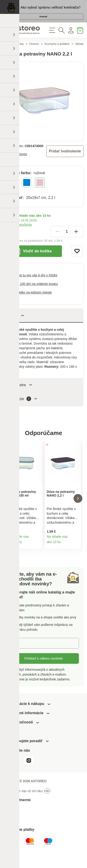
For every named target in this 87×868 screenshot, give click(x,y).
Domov (34, 53)
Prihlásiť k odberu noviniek (43, 671)
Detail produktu (37, 556)
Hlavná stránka (14, 53)
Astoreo (21, 163)
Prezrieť (43, 22)
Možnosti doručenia (18, 234)
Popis (16, 324)
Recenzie (23, 408)
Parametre (20, 394)
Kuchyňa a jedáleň (57, 53)
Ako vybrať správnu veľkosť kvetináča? (50, 9)
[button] (9, 509)
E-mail (16, 656)
